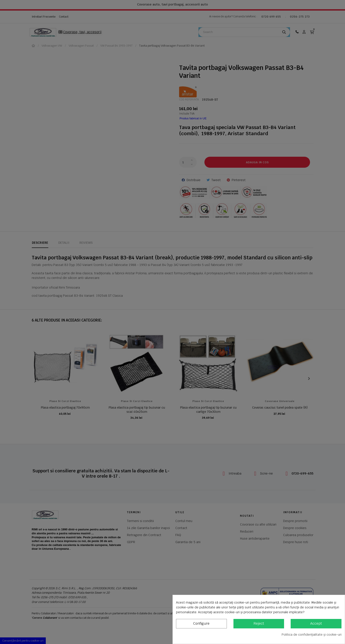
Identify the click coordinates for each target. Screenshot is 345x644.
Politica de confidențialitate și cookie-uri (312, 635)
